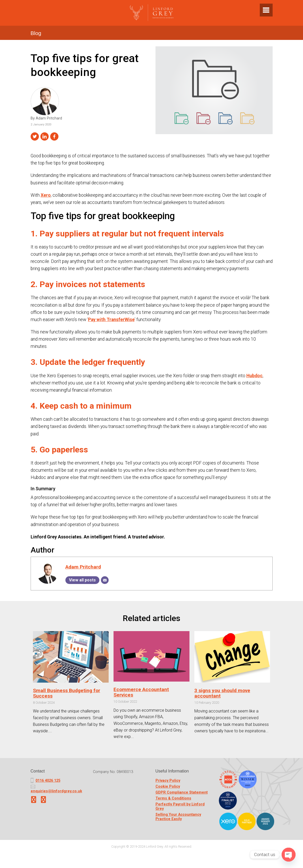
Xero (46, 195)
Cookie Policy (168, 787)
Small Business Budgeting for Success (67, 693)
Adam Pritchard (83, 567)
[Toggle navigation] (266, 10)
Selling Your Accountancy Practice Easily (178, 817)
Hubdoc (254, 376)
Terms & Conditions (173, 798)
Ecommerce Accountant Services (141, 692)
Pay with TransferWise (111, 320)
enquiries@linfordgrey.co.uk (56, 791)
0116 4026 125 (48, 781)
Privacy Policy (168, 781)
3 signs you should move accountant (222, 693)
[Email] (105, 580)
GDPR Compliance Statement (182, 792)
